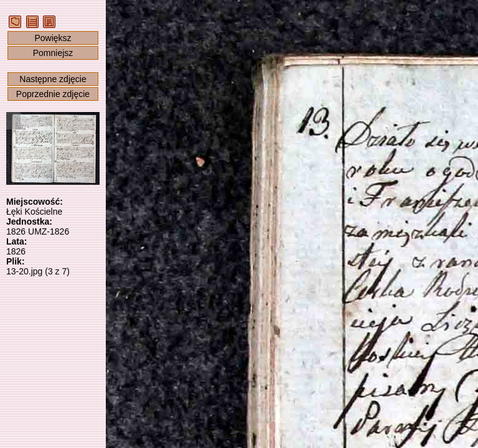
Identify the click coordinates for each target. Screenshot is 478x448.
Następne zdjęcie (53, 79)
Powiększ (53, 38)
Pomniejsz (53, 53)
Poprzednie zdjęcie (53, 94)
